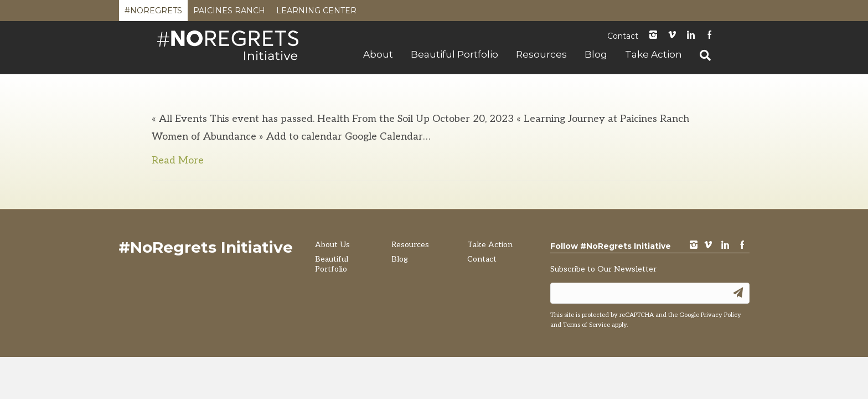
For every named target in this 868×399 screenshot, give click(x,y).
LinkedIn (691, 36)
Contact (623, 36)
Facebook (710, 36)
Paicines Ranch (229, 13)
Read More (178, 160)
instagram (653, 36)
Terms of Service (587, 325)
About (378, 54)
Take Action (653, 54)
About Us (332, 245)
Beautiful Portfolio (454, 54)
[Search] (701, 55)
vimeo (708, 246)
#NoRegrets (153, 13)
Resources (541, 54)
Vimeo (672, 36)
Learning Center (316, 13)
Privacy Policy (721, 315)
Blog (596, 54)
